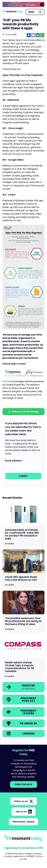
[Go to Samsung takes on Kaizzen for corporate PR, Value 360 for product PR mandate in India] (23, 525)
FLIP (5, 381)
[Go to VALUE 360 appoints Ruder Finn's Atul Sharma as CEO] (23, 569)
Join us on (24, 812)
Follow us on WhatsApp (23, 412)
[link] (23, 4)
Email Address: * (14, 461)
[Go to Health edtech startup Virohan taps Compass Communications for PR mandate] (23, 657)
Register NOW (23, 784)
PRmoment (23, 822)
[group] (23, 4)
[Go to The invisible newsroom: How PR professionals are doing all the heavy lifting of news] (23, 612)
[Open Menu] (35, 12)
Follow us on (24, 801)
